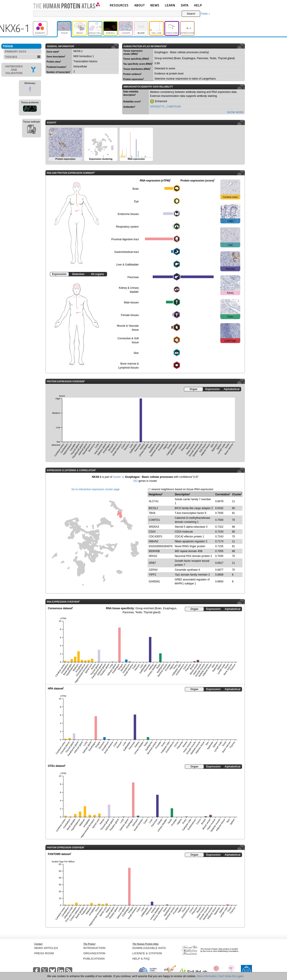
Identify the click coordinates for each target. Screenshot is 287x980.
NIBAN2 (153, 541)
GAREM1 (154, 582)
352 (135, 481)
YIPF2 (152, 575)
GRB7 (152, 563)
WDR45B (154, 551)
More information (207, 976)
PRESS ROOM (44, 953)
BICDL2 (153, 508)
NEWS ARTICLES (46, 948)
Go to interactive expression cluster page (95, 489)
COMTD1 (154, 520)
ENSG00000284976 (161, 546)
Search (191, 14)
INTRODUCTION (94, 948)
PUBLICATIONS (94, 959)
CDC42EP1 (156, 537)
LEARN (170, 5)
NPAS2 (153, 556)
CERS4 (153, 570)
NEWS (155, 5)
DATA (185, 5)
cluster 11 (119, 477)
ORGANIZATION (94, 953)
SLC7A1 (154, 501)
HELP (198, 5)
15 (149, 489)
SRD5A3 (154, 527)
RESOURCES (119, 5)
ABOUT (140, 5)
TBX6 (152, 513)
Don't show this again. (231, 976)
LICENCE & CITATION (147, 953)
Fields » (205, 14)
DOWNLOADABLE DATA (149, 948)
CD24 (152, 532)
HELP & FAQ (141, 959)
